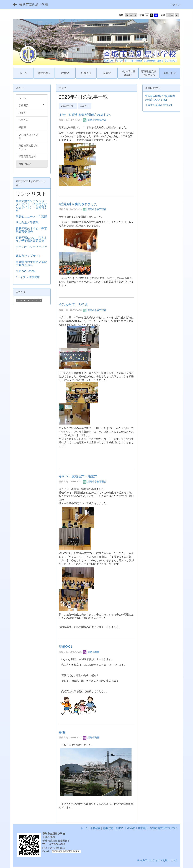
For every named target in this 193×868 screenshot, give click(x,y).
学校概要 (95, 828)
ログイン (175, 4)
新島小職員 (91, 652)
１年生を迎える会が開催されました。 (86, 115)
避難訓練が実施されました (78, 204)
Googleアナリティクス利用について (157, 860)
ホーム (84, 828)
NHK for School (25, 271)
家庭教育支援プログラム (164, 828)
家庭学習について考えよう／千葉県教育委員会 (31, 239)
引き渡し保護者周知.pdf (159, 105)
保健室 (119, 828)
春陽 (62, 732)
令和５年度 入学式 (73, 305)
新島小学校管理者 (94, 120)
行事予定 (108, 828)
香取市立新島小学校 (34, 4)
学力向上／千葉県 (27, 223)
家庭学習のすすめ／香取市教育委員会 (31, 264)
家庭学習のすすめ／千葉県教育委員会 (31, 230)
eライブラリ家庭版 (28, 277)
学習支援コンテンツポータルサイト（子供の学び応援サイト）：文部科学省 (31, 206)
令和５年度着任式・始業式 (78, 476)
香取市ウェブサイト (29, 256)
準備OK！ (66, 647)
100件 (85, 106)
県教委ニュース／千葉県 (31, 216)
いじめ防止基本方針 (137, 828)
